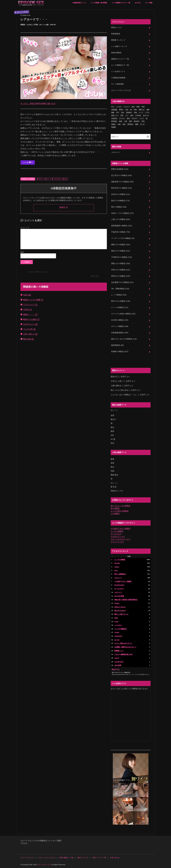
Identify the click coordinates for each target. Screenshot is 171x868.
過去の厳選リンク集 (66, 857)
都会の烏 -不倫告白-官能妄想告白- (126, 599)
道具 (66, 179)
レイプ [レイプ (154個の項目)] (141, 113)
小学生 (27, 310)
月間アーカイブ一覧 (99, 857)
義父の (113, 419)
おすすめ (138, 3)
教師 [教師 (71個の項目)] (138, 107)
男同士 (41, 179)
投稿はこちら (116, 27)
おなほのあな (119, 661)
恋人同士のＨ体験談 (121, 175)
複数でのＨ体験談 (121, 244)
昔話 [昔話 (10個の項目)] (132, 116)
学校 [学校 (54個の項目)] (135, 110)
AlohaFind (118, 636)
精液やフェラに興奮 (33, 300)
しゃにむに (118, 625)
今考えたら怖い (117, 381)
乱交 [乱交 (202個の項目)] (127, 110)
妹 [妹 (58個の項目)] (147, 118)
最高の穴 (114, 376)
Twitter (117, 603)
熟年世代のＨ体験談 (121, 188)
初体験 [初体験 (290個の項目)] (114, 127)
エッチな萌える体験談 (120, 511)
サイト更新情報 (117, 84)
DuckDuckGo (119, 585)
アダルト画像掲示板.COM (123, 654)
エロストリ (118, 577)
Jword (117, 658)
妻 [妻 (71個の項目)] (131, 110)
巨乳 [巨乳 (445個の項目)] (122, 116)
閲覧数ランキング (118, 40)
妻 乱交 (114, 487)
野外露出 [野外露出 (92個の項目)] (114, 121)
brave (116, 621)
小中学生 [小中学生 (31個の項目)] (138, 116)
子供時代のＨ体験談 (121, 257)
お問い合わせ (115, 857)
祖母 (112, 415)
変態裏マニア (119, 650)
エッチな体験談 (117, 531)
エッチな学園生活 (121, 628)
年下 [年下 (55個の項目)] (118, 113)
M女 (112, 435)
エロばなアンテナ (118, 536)
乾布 (112, 443)
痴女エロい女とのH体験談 (124, 339)
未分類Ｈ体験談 (120, 320)
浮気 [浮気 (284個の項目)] (143, 121)
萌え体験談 (115, 508)
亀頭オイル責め (31, 319)
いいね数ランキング (119, 46)
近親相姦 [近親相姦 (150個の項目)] (114, 110)
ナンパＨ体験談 (120, 307)
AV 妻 (113, 439)
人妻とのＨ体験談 (121, 219)
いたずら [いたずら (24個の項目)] (119, 107)
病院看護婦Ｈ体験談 (121, 226)
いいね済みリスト (118, 71)
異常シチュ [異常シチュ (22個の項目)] (115, 116)
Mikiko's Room (120, 607)
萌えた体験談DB (120, 574)
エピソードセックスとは (121, 90)
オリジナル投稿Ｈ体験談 (123, 314)
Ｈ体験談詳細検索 (118, 78)
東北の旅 (28, 339)
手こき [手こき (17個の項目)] (142, 124)
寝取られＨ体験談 (121, 263)
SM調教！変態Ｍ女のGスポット (125, 647)
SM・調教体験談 (120, 289)
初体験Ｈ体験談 (120, 351)
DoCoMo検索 (119, 596)
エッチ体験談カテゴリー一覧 (121, 3)
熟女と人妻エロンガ (121, 614)
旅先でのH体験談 (120, 200)
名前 (22, 252)
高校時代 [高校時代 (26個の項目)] (129, 113)
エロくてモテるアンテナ (120, 539)
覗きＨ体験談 (119, 207)
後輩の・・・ (30, 315)
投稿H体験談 (116, 53)
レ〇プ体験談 (119, 295)
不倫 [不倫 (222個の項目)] (135, 113)
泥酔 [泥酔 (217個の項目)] (148, 110)
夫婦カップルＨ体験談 (122, 213)
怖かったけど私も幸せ (120, 390)
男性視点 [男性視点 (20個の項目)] (130, 124)
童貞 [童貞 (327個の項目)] (128, 118)
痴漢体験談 (117, 345)
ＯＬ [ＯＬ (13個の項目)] (127, 116)
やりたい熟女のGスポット (123, 643)
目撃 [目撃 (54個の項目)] (130, 121)
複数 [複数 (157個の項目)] (137, 124)
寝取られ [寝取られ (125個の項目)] (142, 110)
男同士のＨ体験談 (29, 179)
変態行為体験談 (120, 169)
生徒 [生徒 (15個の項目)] (119, 124)
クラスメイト (30, 305)
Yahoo (117, 567)
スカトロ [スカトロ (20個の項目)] (122, 118)
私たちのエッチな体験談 (120, 506)
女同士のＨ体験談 (121, 194)
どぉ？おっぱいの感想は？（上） (124, 395)
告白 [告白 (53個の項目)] (123, 113)
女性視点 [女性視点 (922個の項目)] (114, 118)
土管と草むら (30, 334)
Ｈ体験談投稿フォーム (79, 3)
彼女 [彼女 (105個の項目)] (124, 124)
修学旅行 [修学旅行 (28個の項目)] (137, 121)
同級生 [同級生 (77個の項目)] (114, 124)
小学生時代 (57, 179)
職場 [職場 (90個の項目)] (113, 113)
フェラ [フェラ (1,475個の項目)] (142, 118)
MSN (116, 618)
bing (116, 570)
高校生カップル (117, 491)
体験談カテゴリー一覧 (120, 59)
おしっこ (114, 410)
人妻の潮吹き (116, 386)
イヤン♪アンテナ (117, 542)
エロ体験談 (115, 513)
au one (117, 639)
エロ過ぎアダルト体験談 (120, 528)
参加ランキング (83, 857)
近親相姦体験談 (120, 333)
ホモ (48, 179)
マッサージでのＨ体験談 (123, 238)
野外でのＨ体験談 (121, 301)
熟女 (112, 427)
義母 (112, 431)
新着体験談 (116, 34)
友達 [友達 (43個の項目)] (143, 107)
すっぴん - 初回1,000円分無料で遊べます (38, 104)
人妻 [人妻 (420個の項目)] (126, 121)
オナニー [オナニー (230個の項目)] (127, 107)
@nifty (117, 632)
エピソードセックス (27, 857)
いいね (28, 162)
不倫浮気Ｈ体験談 (121, 232)
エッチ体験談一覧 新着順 (99, 3)
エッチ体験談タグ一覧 (120, 65)
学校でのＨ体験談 (121, 270)
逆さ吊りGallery (120, 610)
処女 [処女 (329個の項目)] (133, 107)
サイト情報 (149, 3)
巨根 (112, 471)
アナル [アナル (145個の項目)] (147, 113)
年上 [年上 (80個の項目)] (113, 107)
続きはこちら (116, 669)
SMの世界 (118, 665)
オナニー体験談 (120, 326)
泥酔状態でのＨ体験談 (122, 182)
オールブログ (116, 534)
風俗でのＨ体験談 (121, 251)
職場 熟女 (114, 475)
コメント (25, 228)
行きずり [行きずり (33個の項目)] (135, 118)
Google (117, 563)
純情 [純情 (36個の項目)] (121, 121)
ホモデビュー (30, 324)
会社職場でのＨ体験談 (122, 282)
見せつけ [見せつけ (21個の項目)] (146, 116)
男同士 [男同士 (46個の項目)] (121, 110)
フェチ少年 (29, 329)
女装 (27, 295)
